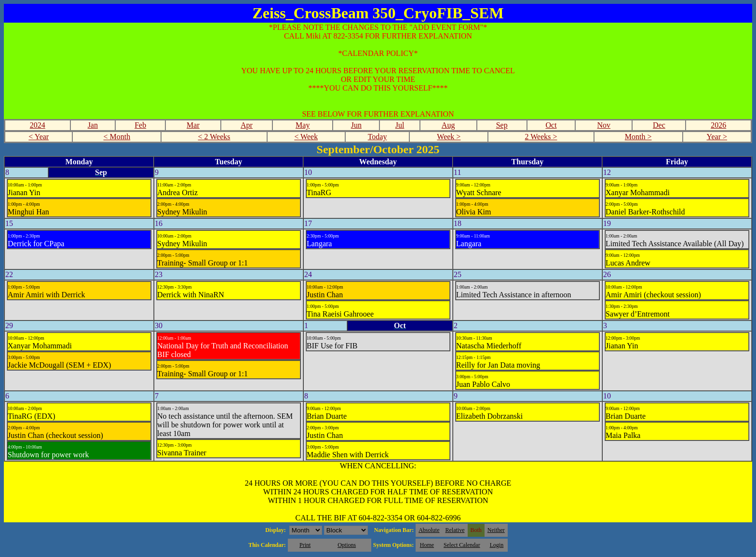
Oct (551, 125)
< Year (39, 137)
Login (497, 545)
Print (305, 545)
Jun (356, 125)
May (303, 125)
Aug (448, 125)
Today (378, 137)
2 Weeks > (541, 137)
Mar (193, 125)
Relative (455, 530)
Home (427, 545)
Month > (638, 137)
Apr (247, 125)
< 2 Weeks (214, 137)
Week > (449, 137)
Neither (496, 530)
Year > (717, 137)
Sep (502, 125)
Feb (140, 125)
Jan (93, 125)
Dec (659, 125)
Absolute (429, 530)
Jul (400, 125)
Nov (604, 125)
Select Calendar (462, 545)
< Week (306, 137)
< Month (117, 137)
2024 (38, 125)
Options (347, 545)
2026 (718, 125)
